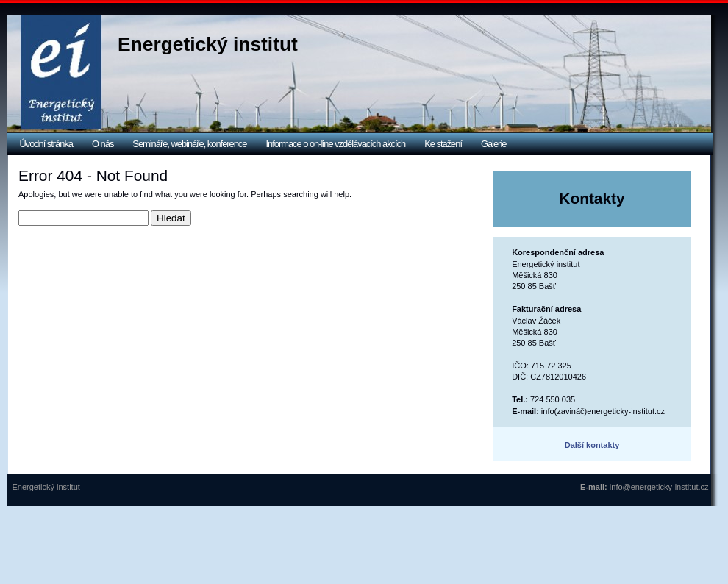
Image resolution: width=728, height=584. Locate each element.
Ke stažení (443, 144)
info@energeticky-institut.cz (659, 487)
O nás (103, 144)
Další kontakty (592, 445)
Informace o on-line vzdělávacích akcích (335, 144)
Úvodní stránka (47, 144)
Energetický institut (208, 44)
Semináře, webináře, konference (189, 144)
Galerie (493, 144)
